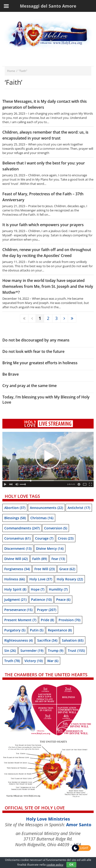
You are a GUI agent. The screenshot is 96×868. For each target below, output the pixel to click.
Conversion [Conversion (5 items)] (56, 528)
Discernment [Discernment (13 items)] (18, 548)
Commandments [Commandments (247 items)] (22, 528)
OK (71, 865)
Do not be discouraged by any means (36, 340)
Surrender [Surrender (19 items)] (32, 651)
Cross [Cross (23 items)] (66, 538)
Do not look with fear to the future (33, 351)
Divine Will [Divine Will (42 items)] (16, 559)
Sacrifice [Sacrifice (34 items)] (47, 640)
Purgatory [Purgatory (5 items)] (15, 630)
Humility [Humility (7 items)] (58, 589)
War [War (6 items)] (53, 661)
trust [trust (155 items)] (76, 651)
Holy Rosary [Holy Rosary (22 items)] (70, 579)
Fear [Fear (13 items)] (58, 559)
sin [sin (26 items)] (10, 651)
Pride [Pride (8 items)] (47, 620)
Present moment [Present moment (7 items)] (20, 620)
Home (11, 71)
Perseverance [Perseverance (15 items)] (18, 610)
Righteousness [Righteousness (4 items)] (18, 640)
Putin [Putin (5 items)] (37, 630)
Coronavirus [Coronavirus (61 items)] (17, 538)
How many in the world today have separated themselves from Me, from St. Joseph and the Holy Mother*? (48, 286)
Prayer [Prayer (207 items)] (47, 610)
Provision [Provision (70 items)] (69, 620)
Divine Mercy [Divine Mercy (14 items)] (50, 548)
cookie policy (55, 865)
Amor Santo (79, 825)
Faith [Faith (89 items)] (40, 559)
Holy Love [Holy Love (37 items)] (41, 579)
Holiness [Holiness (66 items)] (15, 579)
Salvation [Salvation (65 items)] (73, 640)
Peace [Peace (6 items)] (63, 600)
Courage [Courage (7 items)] (44, 538)
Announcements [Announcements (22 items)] (46, 508)
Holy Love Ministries (48, 819)
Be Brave (11, 374)
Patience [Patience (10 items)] (41, 600)
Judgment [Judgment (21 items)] (15, 600)
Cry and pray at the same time (30, 386)
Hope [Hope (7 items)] (38, 589)
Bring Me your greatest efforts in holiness (40, 363)
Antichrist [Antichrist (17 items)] (79, 508)
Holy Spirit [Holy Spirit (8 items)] (15, 589)
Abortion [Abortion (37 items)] (15, 508)
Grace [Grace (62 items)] (67, 569)
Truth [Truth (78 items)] (12, 661)
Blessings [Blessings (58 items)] (15, 518)
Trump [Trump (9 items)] (56, 651)
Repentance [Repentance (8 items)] (60, 630)
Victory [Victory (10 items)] (34, 661)
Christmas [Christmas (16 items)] (42, 518)
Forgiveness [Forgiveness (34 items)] (17, 569)
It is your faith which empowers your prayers (43, 225)
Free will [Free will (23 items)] (45, 569)
